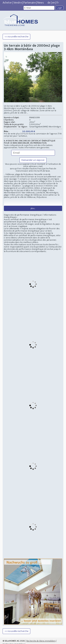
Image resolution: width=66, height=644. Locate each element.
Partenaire (30, 3)
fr (58, 3)
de (49, 3)
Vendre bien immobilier (13, 638)
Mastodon (36, 641)
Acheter (7, 3)
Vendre (18, 3)
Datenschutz (47, 641)
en (54, 3)
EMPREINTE (58, 641)
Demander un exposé (33, 160)
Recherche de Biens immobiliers (41, 634)
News (40, 3)
